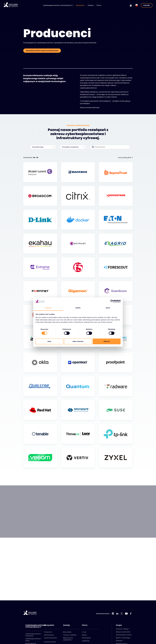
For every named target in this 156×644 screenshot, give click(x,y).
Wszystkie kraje (42, 147)
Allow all (107, 341)
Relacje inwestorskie (123, 632)
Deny (49, 341)
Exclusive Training (122, 629)
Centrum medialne (70, 635)
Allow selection (78, 341)
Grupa (119, 625)
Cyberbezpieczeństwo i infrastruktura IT (58, 5)
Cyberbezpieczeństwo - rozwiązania (34, 635)
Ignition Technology (123, 638)
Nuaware (119, 641)
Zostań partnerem (51, 638)
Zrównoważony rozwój (123, 635)
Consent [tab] (48, 308)
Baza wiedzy (67, 632)
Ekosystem (81, 5)
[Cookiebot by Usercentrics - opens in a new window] (112, 301)
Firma (99, 5)
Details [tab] (78, 308)
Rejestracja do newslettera (68, 639)
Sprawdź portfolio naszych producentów (42, 51)
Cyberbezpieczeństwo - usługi (34, 640)
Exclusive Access (50, 642)
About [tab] (108, 308)
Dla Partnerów (49, 635)
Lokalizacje (86, 641)
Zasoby (91, 5)
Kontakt (147, 5)
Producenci (48, 632)
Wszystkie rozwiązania (72, 147)
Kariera (84, 635)
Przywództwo (86, 638)
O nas (84, 632)
